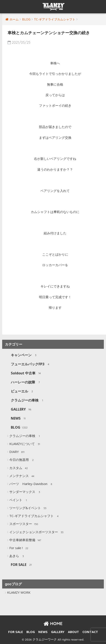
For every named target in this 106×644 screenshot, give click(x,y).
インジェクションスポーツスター (37, 532)
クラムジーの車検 (28, 401)
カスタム (19, 468)
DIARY (17, 452)
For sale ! (19, 548)
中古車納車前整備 (26, 540)
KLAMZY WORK (19, 592)
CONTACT (90, 632)
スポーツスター (24, 524)
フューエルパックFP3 (31, 364)
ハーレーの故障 (26, 382)
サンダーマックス (26, 492)
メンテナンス (22, 476)
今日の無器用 (22, 460)
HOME (53, 623)
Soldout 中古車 (26, 373)
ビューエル (23, 391)
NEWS (19, 419)
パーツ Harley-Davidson (32, 484)
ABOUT (73, 632)
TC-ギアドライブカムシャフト (35, 516)
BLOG (19, 428)
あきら (18, 556)
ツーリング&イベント (28, 508)
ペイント (19, 500)
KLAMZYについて (25, 444)
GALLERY (22, 410)
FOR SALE (22, 565)
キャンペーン (25, 355)
